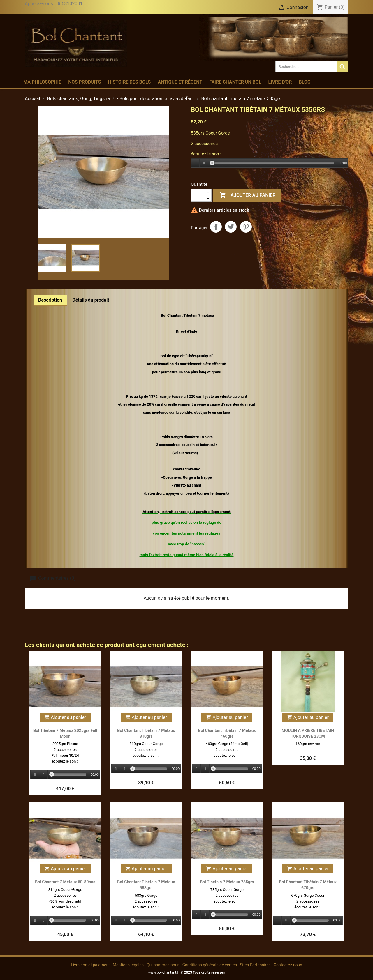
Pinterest (246, 227)
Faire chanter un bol (235, 82)
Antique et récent (180, 82)
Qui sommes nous (163, 965)
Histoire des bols (129, 82)
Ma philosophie (42, 82)
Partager (216, 227)
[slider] (273, 163)
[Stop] (204, 163)
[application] (270, 163)
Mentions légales (128, 965)
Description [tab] (50, 300)
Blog (305, 82)
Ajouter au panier (247, 195)
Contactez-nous (288, 965)
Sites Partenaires (255, 965)
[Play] (196, 163)
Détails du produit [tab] (91, 300)
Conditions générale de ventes (210, 965)
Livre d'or (280, 82)
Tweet (231, 227)
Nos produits (85, 82)
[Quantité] (198, 195)
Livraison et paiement (90, 965)
